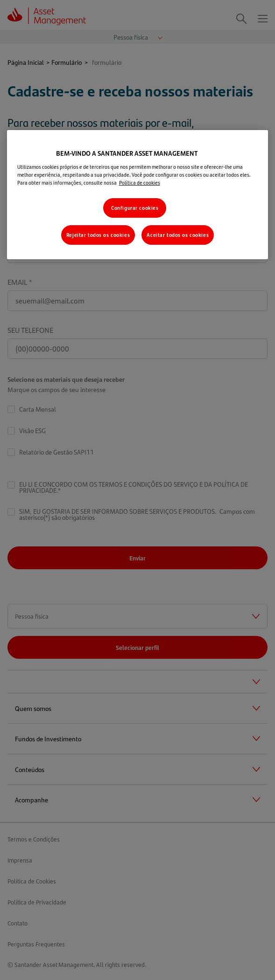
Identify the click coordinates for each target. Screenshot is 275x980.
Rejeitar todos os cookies (98, 235)
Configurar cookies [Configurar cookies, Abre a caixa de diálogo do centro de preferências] (135, 208)
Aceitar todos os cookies (178, 235)
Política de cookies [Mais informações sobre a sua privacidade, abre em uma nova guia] (140, 183)
